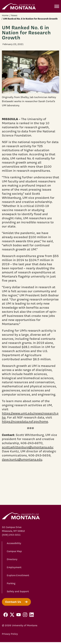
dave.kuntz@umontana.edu (22, 459)
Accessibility (14, 543)
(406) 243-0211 (11, 535)
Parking (11, 583)
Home (5, 15)
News (14, 15)
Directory (12, 559)
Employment (14, 567)
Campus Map (14, 551)
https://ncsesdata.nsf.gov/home (25, 421)
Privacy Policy (10, 634)
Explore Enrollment (18, 575)
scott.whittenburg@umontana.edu (27, 447)
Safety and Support (18, 591)
